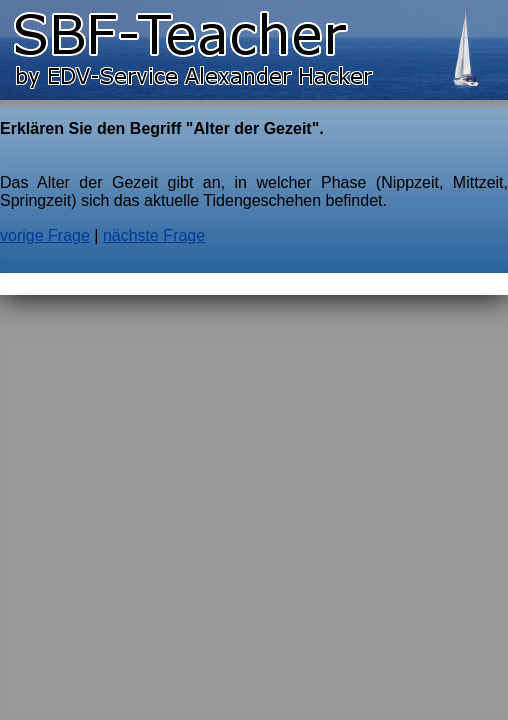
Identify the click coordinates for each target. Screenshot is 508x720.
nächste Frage (154, 235)
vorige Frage (45, 235)
